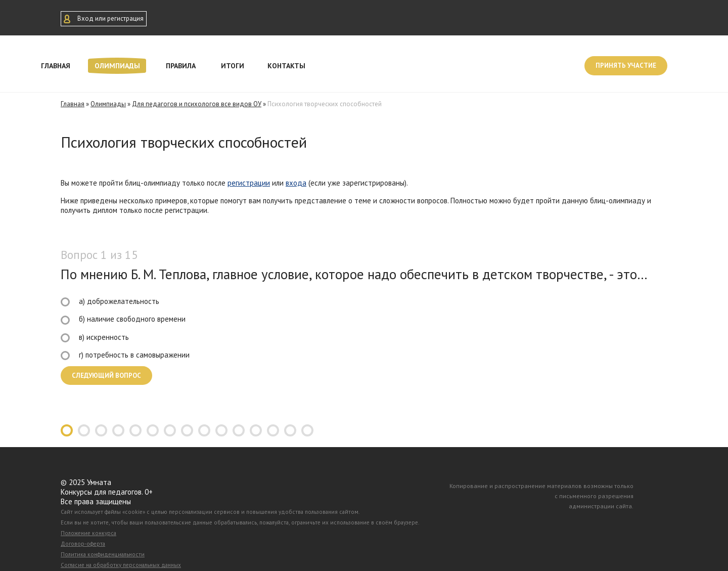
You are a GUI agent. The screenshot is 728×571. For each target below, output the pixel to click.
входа (296, 183)
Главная (56, 66)
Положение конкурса (88, 533)
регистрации (249, 183)
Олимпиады (117, 66)
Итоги (233, 66)
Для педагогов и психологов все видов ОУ (197, 104)
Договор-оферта (83, 544)
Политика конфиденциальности (103, 554)
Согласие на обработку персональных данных (121, 565)
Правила (181, 66)
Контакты (286, 66)
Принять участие (626, 65)
